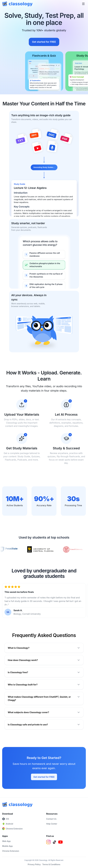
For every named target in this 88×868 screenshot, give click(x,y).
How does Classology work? (44, 660)
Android (8, 824)
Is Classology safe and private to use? (44, 725)
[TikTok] (54, 842)
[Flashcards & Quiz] (44, 71)
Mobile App (7, 846)
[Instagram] (48, 842)
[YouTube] (60, 842)
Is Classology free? (44, 672)
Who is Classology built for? (44, 685)
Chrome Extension (12, 829)
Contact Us (51, 819)
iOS (6, 819)
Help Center (52, 824)
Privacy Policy (34, 864)
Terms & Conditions (51, 864)
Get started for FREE (44, 42)
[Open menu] (83, 4)
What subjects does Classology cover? (44, 712)
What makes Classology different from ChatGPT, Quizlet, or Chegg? (44, 698)
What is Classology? (44, 648)
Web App (6, 841)
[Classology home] (17, 4)
